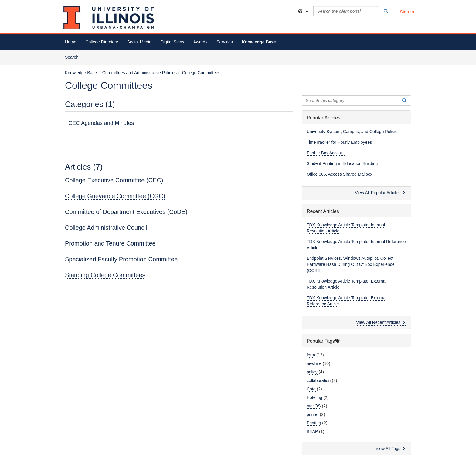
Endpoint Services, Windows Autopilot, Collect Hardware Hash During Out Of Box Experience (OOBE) (350, 264)
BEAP (312, 431)
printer (313, 414)
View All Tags (390, 449)
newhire (314, 363)
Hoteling (314, 397)
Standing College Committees (105, 275)
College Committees (201, 73)
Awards (200, 42)
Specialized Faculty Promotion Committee (121, 259)
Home (71, 42)
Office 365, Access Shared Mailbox (340, 174)
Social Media (139, 42)
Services (225, 42)
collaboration (319, 380)
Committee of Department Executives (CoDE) (126, 212)
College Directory (102, 42)
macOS (314, 406)
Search (74, 57)
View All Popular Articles (380, 193)
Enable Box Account (326, 153)
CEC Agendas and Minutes (101, 123)
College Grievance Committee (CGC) (115, 196)
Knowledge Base (259, 42)
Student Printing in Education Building (342, 163)
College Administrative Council (106, 228)
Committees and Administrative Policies (139, 73)
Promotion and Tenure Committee (110, 243)
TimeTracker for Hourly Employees (339, 142)
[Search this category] (350, 101)
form (311, 355)
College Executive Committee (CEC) (114, 180)
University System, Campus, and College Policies (353, 132)
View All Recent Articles (381, 322)
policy (312, 372)
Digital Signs (172, 42)
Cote (311, 389)
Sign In (407, 12)
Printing (314, 423)
